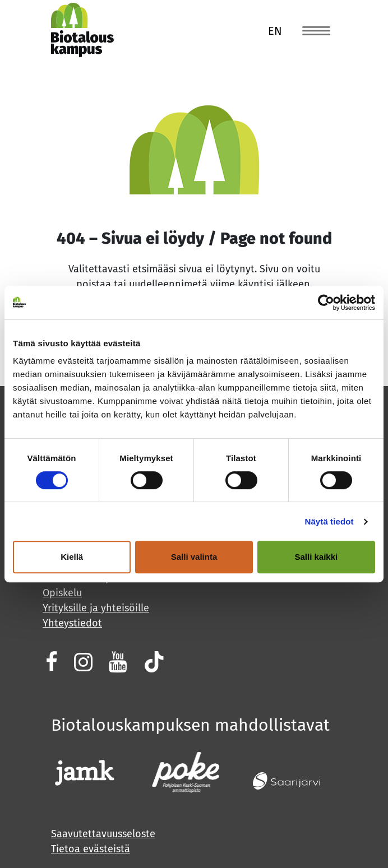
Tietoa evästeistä (91, 849)
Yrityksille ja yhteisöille (96, 608)
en (275, 31)
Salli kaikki (316, 557)
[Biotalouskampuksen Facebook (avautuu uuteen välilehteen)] (50, 662)
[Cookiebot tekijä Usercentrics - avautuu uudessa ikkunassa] (326, 303)
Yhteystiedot (72, 623)
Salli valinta (194, 557)
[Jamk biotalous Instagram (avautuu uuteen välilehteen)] (82, 662)
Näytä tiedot (329, 521)
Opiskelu (62, 593)
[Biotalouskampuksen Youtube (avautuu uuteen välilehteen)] (117, 662)
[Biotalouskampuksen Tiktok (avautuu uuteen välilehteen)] (153, 662)
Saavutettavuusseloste (103, 834)
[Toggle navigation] (316, 30)
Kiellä (72, 557)
